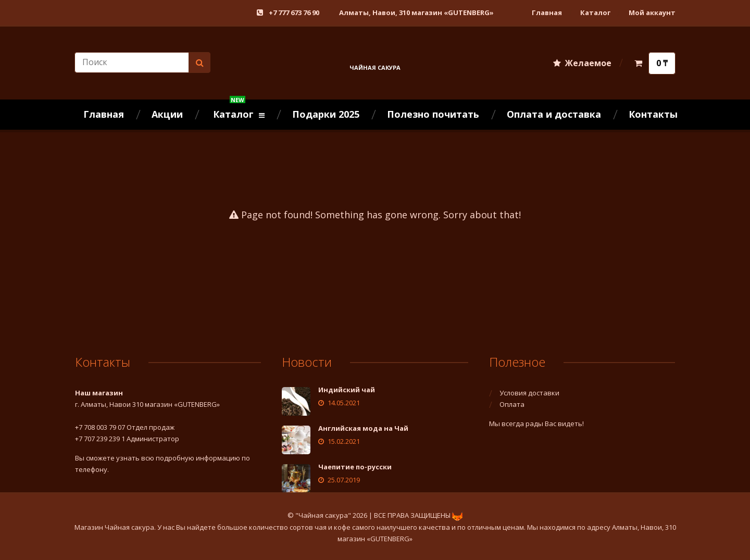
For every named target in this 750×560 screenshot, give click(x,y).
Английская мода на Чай (363, 428)
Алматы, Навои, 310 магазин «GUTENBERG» (416, 13)
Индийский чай (347, 390)
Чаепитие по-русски (355, 467)
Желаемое (582, 63)
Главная (547, 13)
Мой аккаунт (652, 13)
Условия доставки (529, 393)
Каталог (595, 13)
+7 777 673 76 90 (294, 13)
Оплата (512, 404)
